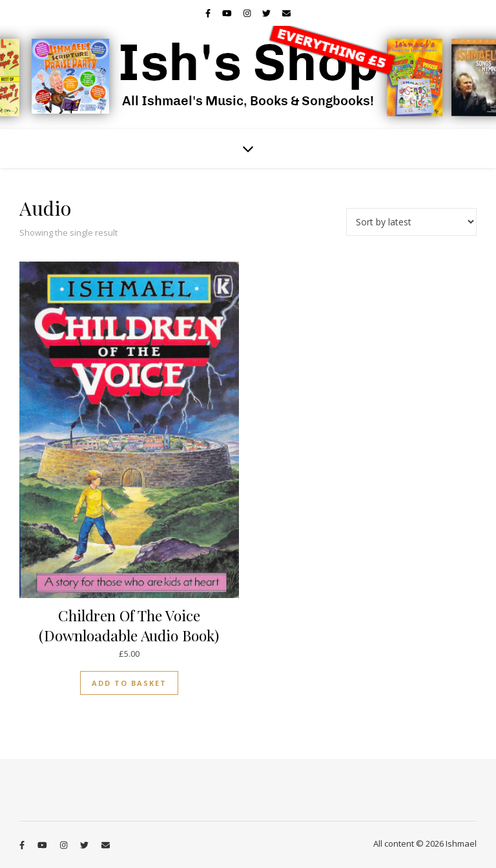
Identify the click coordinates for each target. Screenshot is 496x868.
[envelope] (286, 13)
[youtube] (228, 13)
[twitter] (267, 13)
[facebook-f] (209, 13)
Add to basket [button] (129, 683)
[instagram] (248, 13)
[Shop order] (411, 222)
